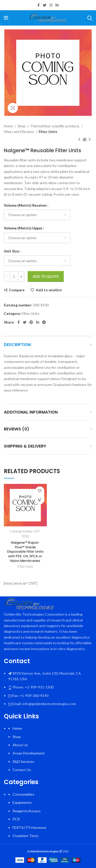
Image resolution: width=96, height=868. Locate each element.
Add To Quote (46, 276)
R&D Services (23, 761)
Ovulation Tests (26, 836)
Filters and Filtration (19, 132)
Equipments (22, 802)
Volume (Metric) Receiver (25, 205)
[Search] (90, 18)
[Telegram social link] (44, 322)
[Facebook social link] (39, 5)
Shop (22, 126)
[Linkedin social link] (57, 5)
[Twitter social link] (45, 5)
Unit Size (11, 251)
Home (9, 126)
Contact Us (22, 770)
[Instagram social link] (51, 5)
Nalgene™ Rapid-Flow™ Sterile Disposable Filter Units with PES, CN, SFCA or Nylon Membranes (25, 552)
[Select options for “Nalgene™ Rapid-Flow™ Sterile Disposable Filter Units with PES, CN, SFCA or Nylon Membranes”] (40, 500)
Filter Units (48, 132)
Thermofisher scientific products (55, 126)
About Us (20, 745)
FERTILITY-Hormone (29, 827)
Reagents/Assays (27, 811)
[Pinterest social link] (31, 322)
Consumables (23, 794)
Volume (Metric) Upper (23, 228)
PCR (16, 819)
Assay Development (29, 753)
